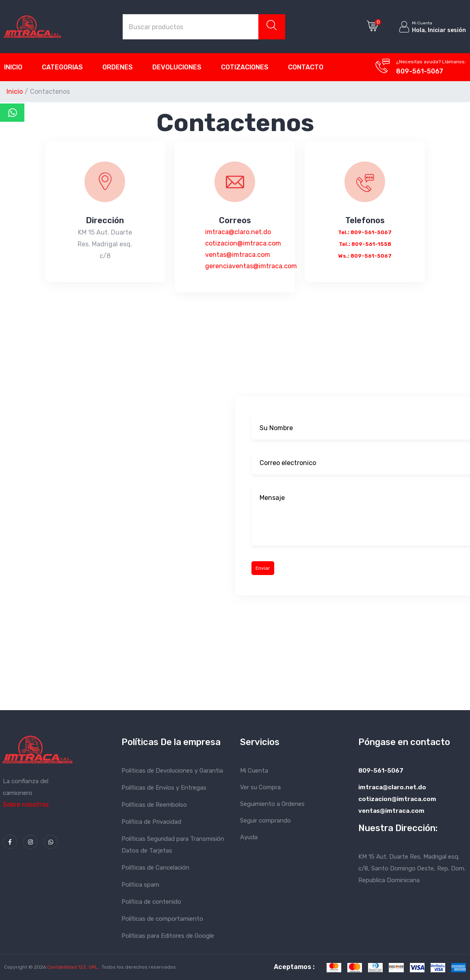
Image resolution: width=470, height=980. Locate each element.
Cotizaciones (245, 67)
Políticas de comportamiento (162, 919)
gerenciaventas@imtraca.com (251, 266)
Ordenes (118, 67)
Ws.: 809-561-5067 (365, 256)
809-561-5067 (420, 71)
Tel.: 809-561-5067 (365, 232)
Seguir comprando (265, 821)
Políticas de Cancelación (155, 868)
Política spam (140, 885)
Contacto (306, 67)
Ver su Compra (260, 787)
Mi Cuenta (254, 771)
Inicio (13, 67)
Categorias (62, 67)
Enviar (263, 568)
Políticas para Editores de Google (168, 936)
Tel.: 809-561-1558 (365, 244)
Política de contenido (151, 902)
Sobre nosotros (26, 804)
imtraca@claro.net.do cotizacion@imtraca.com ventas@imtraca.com (243, 243)
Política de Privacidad (151, 822)
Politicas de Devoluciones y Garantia (172, 771)
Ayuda (249, 837)
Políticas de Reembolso (154, 805)
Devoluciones (177, 67)
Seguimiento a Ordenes (272, 804)
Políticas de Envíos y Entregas (164, 788)
